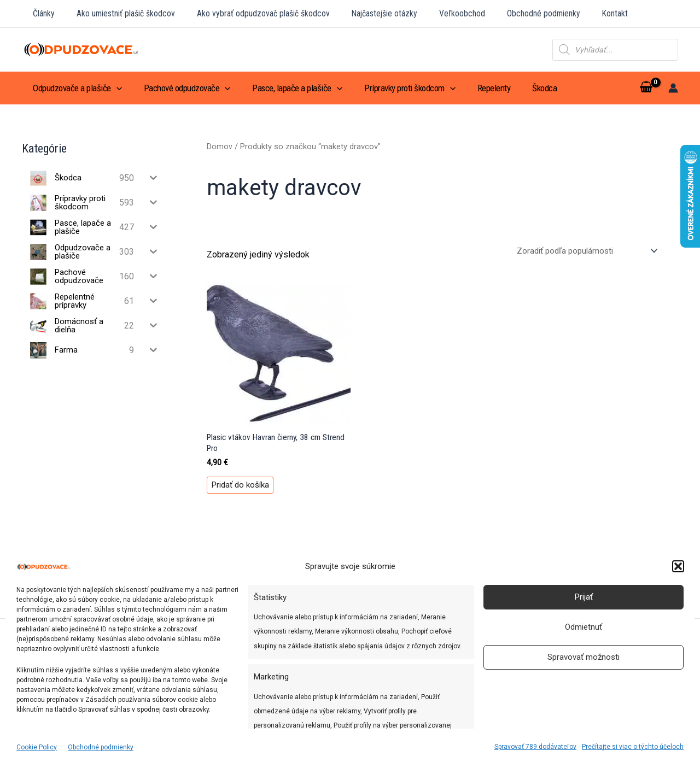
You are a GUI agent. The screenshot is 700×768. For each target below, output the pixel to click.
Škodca (526, 88)
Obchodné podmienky (101, 747)
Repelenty (479, 88)
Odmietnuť (584, 627)
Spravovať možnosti (584, 657)
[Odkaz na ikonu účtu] (673, 88)
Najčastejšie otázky (368, 13)
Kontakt (584, 13)
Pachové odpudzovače (182, 88)
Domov (220, 146)
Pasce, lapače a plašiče (289, 88)
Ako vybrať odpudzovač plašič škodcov (251, 13)
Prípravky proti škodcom (398, 88)
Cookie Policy (37, 747)
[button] (678, 566)
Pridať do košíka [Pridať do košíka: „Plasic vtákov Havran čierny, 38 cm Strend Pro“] (242, 488)
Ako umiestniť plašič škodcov (119, 13)
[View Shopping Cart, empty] (646, 88)
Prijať (584, 597)
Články (42, 13)
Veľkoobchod (441, 13)
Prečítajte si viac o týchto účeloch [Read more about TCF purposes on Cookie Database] (633, 747)
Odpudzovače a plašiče (76, 88)
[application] (114, 88)
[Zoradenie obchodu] (583, 251)
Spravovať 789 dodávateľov (535, 747)
